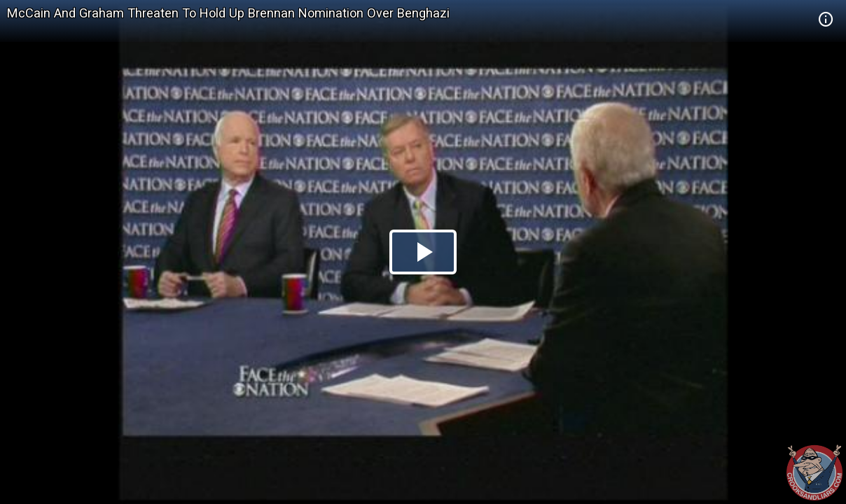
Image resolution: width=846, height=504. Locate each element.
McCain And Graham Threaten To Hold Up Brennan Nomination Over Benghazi (228, 13)
